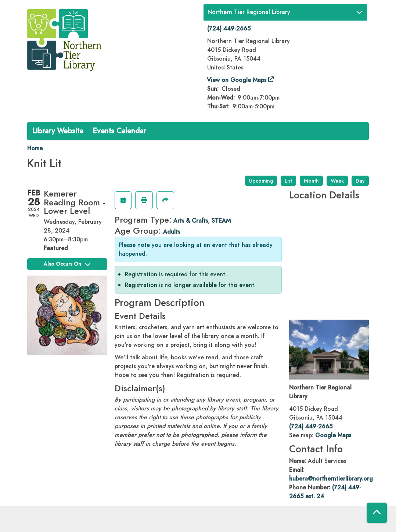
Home (35, 148)
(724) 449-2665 (229, 28)
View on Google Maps (237, 80)
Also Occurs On (67, 264)
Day (360, 181)
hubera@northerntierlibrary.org (331, 479)
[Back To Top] (377, 513)
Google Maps (333, 435)
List (288, 181)
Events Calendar (119, 131)
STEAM (221, 221)
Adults (172, 232)
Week (337, 181)
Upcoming (261, 181)
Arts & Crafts (191, 221)
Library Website (58, 131)
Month (311, 181)
